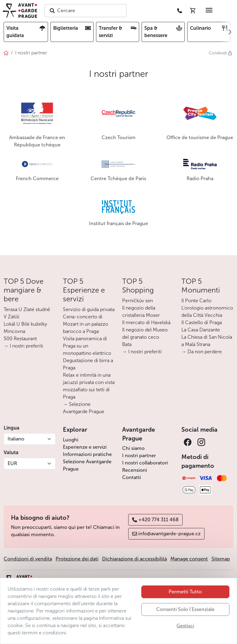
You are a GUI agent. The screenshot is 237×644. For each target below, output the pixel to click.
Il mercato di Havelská (146, 322)
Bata (127, 344)
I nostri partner (139, 456)
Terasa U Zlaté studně (27, 309)
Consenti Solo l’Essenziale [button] (185, 620)
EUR (12, 463)
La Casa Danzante (201, 330)
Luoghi (71, 440)
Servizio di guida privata (89, 309)
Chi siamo (133, 448)
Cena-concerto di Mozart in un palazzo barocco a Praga (86, 324)
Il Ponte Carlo (196, 301)
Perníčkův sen (137, 301)
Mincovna (14, 331)
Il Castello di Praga (202, 322)
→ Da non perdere (202, 352)
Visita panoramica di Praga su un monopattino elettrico (87, 346)
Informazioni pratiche (87, 454)
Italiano (16, 439)
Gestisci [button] (185, 637)
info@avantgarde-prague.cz (166, 534)
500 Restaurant (20, 339)
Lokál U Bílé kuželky (25, 324)
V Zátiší (12, 317)
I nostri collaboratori (145, 463)
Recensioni (135, 470)
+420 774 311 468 (155, 520)
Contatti (132, 477)
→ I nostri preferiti (23, 346)
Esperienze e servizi (85, 447)
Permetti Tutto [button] (185, 603)
